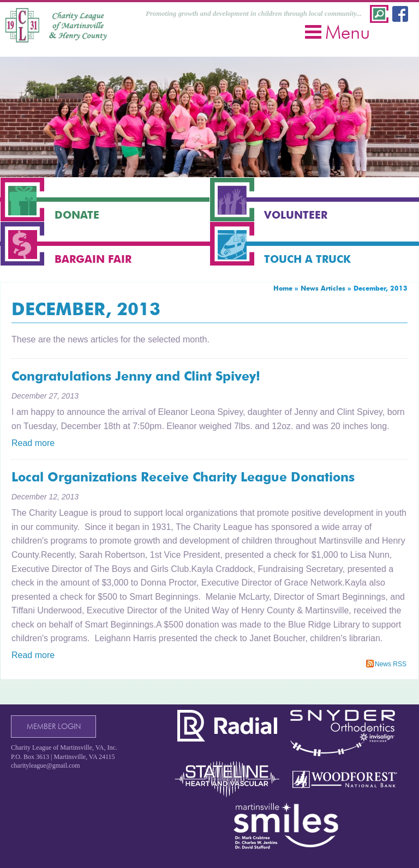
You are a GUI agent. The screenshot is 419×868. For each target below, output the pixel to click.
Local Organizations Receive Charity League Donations (183, 477)
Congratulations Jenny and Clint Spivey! (136, 376)
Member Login (54, 727)
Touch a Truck (307, 259)
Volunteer (296, 215)
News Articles (323, 288)
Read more (33, 443)
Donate (77, 215)
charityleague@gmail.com (46, 765)
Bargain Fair (93, 259)
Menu (337, 32)
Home (283, 288)
